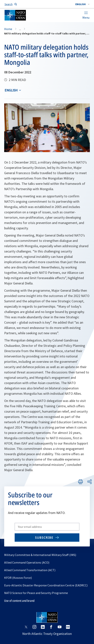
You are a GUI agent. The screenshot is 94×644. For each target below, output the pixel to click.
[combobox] (82, 4)
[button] (82, 4)
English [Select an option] (11, 90)
